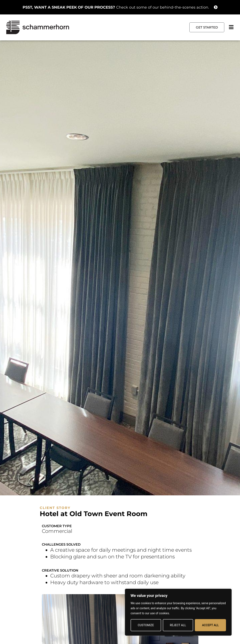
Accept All (210, 625)
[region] (178, 612)
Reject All (178, 625)
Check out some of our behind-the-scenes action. (116, 7)
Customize (146, 625)
